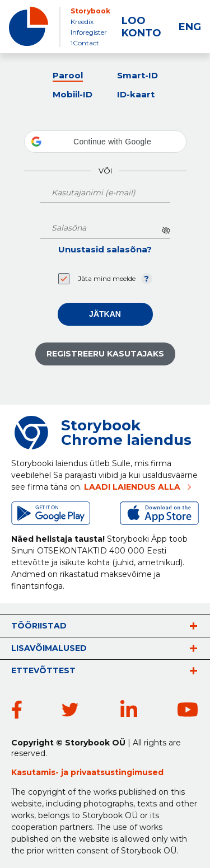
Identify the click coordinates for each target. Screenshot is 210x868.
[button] (105, 142)
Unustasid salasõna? (105, 249)
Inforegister (89, 32)
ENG (190, 27)
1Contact (85, 43)
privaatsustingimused (117, 772)
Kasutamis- (36, 772)
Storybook (90, 11)
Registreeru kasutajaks (105, 354)
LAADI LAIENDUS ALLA (132, 487)
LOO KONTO (141, 27)
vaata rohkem (193, 626)
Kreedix (82, 22)
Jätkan (105, 314)
